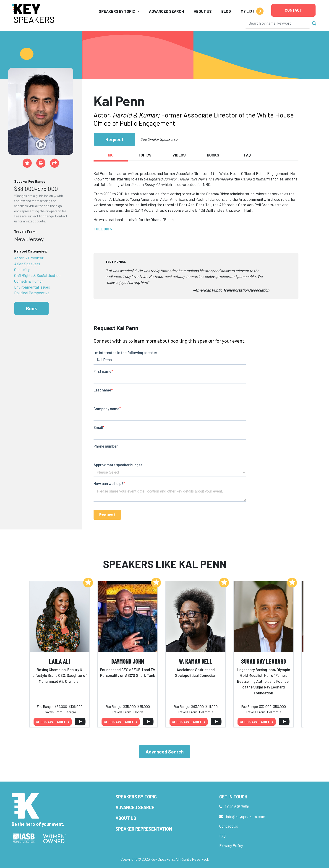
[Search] (278, 23)
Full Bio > (103, 229)
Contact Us (229, 826)
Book (31, 308)
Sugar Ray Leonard (264, 661)
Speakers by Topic (136, 797)
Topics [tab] (145, 155)
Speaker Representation (144, 829)
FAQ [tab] (247, 155)
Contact (293, 10)
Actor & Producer (29, 258)
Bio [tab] (111, 155)
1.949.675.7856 (237, 807)
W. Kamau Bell (196, 661)
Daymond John (128, 661)
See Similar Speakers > (159, 139)
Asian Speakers (27, 264)
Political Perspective (32, 293)
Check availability (53, 722)
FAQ (222, 836)
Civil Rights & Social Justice (37, 275)
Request (115, 139)
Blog (226, 11)
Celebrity (22, 269)
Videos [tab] (179, 155)
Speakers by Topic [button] (117, 11)
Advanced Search (166, 11)
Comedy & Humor (29, 281)
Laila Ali (60, 661)
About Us (203, 11)
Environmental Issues (32, 287)
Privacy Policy (231, 845)
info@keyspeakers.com (245, 816)
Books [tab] (213, 155)
